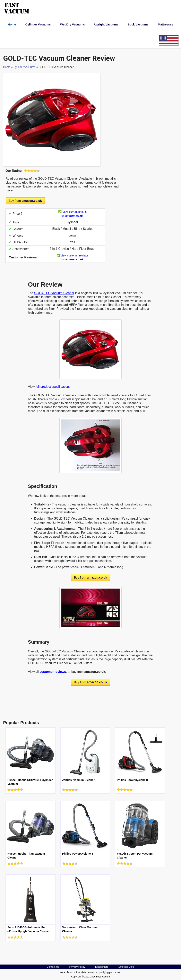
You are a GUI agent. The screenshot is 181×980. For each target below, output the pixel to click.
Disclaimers (102, 967)
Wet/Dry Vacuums (73, 24)
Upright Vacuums (106, 24)
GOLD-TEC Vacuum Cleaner (54, 293)
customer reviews (53, 672)
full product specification (52, 387)
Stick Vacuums (138, 24)
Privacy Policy (77, 967)
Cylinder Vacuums (38, 24)
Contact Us (53, 967)
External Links (126, 967)
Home (12, 24)
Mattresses (165, 24)
